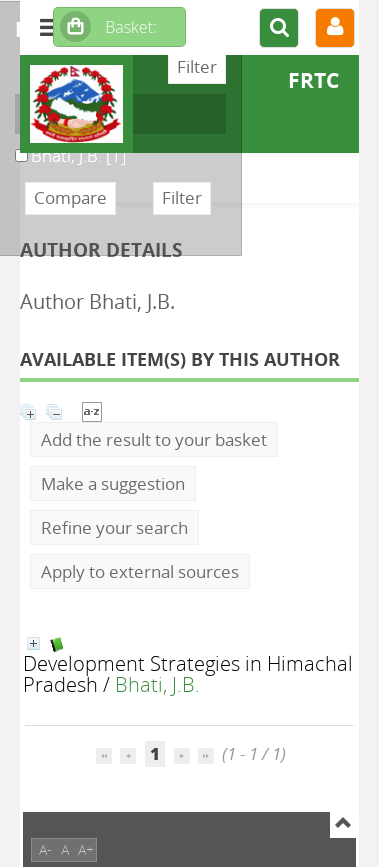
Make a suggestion (113, 483)
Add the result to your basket (154, 439)
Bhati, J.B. (157, 684)
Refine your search (114, 527)
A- (45, 849)
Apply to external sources (140, 571)
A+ (86, 849)
